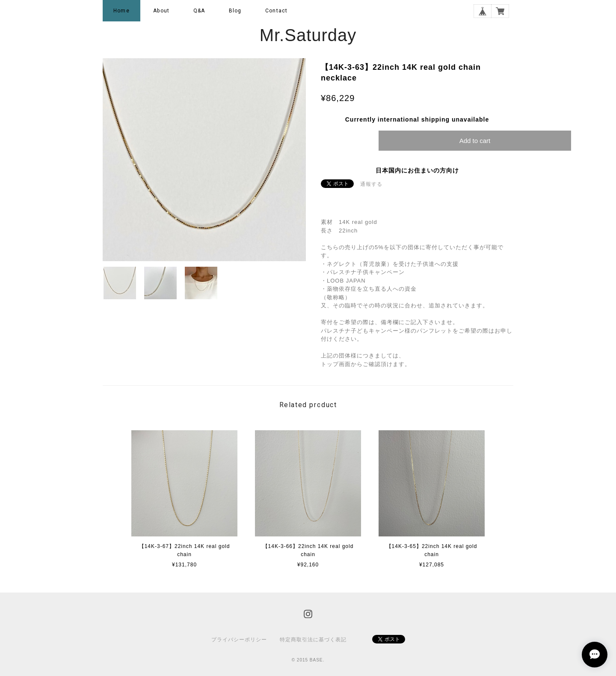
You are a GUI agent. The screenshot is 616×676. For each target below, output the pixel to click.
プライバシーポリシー (239, 640)
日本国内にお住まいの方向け (417, 170)
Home (121, 11)
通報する (371, 184)
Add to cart (475, 141)
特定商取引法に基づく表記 (313, 640)
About (161, 11)
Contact (276, 11)
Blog (235, 11)
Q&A (199, 11)
